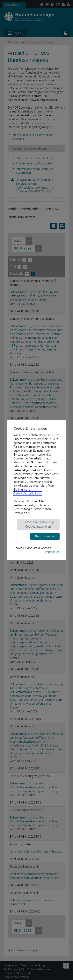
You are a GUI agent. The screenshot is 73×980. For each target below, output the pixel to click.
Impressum (52, 552)
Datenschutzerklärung (28, 494)
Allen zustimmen (45, 536)
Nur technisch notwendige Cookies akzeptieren (38, 524)
